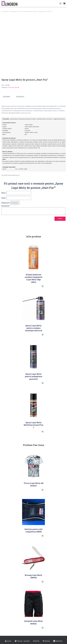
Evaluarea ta (6, 203)
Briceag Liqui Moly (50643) (33, 576)
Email (4, 198)
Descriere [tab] (7, 97)
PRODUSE (46, 641)
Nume (4, 193)
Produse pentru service (15, 11)
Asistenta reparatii (27, 11)
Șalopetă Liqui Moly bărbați (34, 622)
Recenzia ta (6, 206)
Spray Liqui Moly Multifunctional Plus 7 (33, 425)
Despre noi (58, 641)
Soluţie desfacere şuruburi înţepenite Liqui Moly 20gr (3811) (34, 278)
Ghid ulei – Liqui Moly (22, 641)
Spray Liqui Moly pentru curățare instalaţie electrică (34, 328)
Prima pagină (5, 11)
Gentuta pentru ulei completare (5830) (33, 530)
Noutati (36, 641)
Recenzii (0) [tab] (20, 97)
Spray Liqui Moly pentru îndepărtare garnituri (34, 376)
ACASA (8, 641)
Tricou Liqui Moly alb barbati (34, 484)
